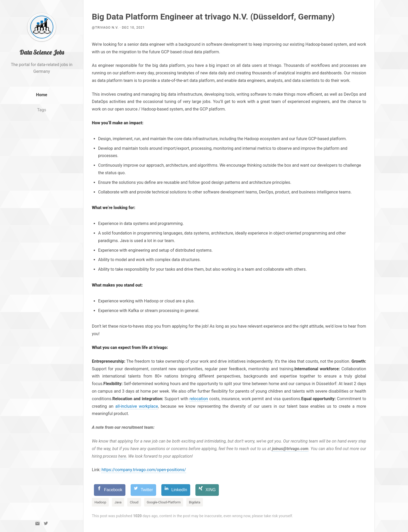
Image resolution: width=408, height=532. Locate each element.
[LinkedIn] (176, 490)
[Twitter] (46, 524)
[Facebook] (110, 490)
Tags (42, 121)
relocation (199, 399)
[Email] (37, 524)
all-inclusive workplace (137, 406)
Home (42, 106)
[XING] (207, 490)
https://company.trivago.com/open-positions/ (144, 470)
